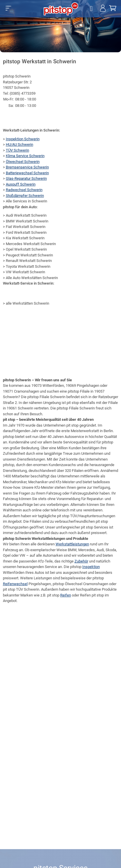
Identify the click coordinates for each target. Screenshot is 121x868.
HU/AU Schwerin (19, 144)
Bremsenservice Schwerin (27, 167)
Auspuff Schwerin (21, 184)
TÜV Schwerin (17, 150)
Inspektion (91, 567)
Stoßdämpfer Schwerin (25, 196)
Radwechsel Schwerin (24, 190)
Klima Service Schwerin (25, 156)
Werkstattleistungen (72, 544)
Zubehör (81, 561)
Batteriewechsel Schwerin (27, 173)
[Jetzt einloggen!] (103, 9)
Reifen (66, 595)
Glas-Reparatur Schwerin (26, 178)
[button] (8, 8)
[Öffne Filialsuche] (92, 9)
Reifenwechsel (15, 584)
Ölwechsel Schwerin (23, 162)
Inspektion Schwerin (23, 139)
